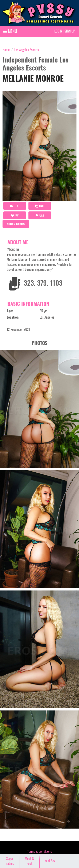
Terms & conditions (39, 852)
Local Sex (49, 861)
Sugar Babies (16, 224)
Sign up (70, 31)
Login (58, 31)
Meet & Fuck (29, 861)
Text (15, 206)
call (40, 206)
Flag (40, 215)
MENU (10, 31)
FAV (15, 215)
